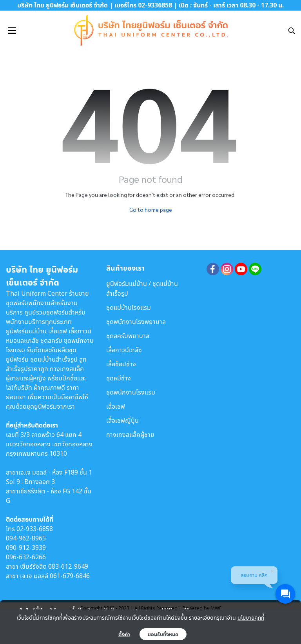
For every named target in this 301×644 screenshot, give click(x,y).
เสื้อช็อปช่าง (121, 364)
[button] (292, 31)
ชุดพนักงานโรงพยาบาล (136, 322)
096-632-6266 (26, 557)
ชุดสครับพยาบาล (128, 336)
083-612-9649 (68, 566)
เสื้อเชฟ (116, 406)
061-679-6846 (70, 576)
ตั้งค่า (124, 634)
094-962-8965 (26, 538)
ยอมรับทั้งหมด (163, 634)
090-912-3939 (26, 548)
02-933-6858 (35, 529)
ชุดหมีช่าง (119, 378)
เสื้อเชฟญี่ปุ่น (122, 420)
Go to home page (151, 209)
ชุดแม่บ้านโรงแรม (129, 307)
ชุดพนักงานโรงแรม (131, 392)
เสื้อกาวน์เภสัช (124, 350)
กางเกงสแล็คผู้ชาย (130, 435)
